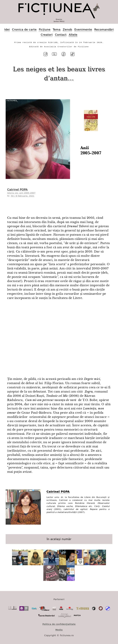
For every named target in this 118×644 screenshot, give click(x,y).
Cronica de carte (24, 29)
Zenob (67, 29)
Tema (56, 29)
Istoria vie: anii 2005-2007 (21, 193)
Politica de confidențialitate (59, 624)
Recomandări (104, 29)
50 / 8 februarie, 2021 (23, 196)
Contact (61, 35)
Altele (73, 35)
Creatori (47, 35)
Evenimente (83, 29)
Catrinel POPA (17, 189)
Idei (7, 29)
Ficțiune (45, 29)
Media (59, 630)
